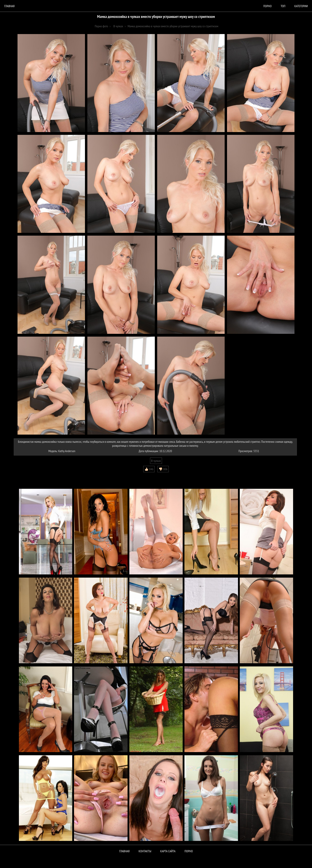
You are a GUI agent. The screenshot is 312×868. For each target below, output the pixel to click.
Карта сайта (168, 851)
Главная (9, 6)
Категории (301, 6)
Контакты (145, 851)
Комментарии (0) (26, 475)
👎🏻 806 (163, 469)
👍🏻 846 (149, 469)
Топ (283, 6)
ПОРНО (189, 851)
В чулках (156, 461)
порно (267, 6)
